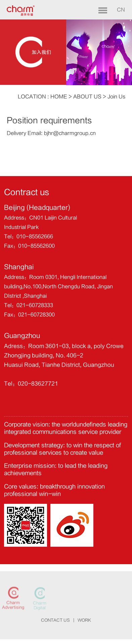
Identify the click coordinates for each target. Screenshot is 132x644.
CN (121, 10)
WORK (84, 620)
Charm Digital (40, 606)
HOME (59, 97)
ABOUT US (87, 97)
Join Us (116, 97)
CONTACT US (55, 620)
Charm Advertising (13, 605)
